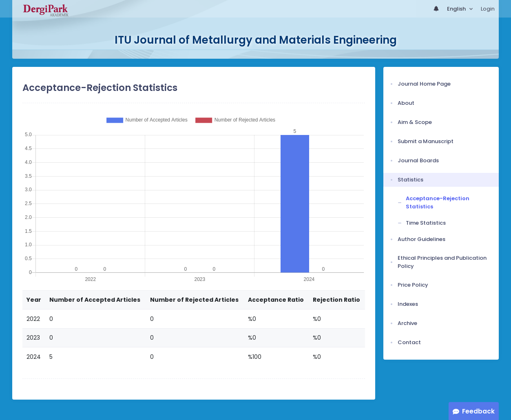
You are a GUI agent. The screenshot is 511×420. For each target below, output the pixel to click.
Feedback (478, 411)
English (457, 9)
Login (488, 9)
